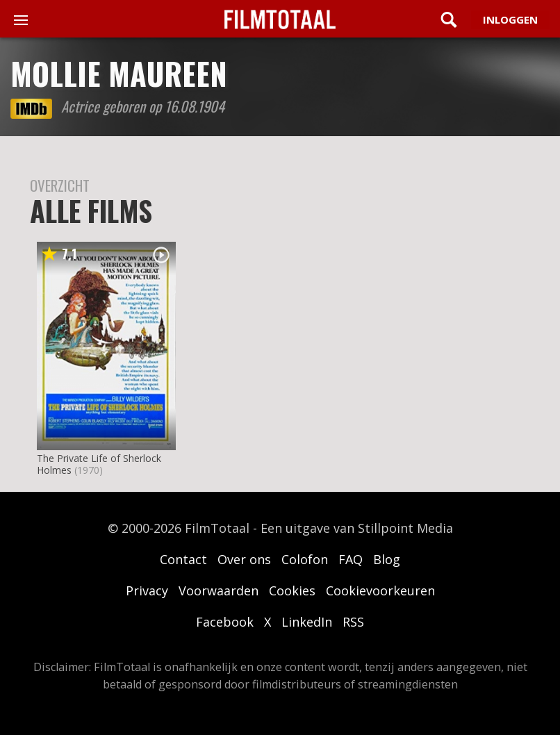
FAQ (351, 559)
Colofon (305, 559)
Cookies (292, 591)
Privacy (147, 591)
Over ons (244, 559)
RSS (353, 622)
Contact (183, 559)
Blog (387, 559)
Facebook (225, 622)
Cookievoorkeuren (380, 591)
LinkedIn (307, 622)
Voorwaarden (219, 591)
